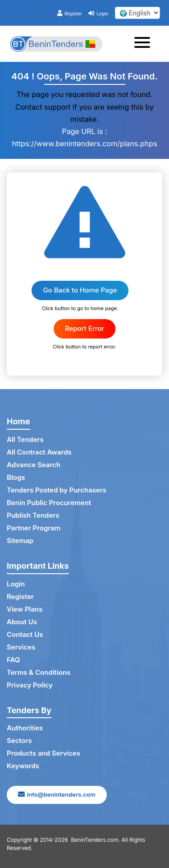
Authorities (25, 728)
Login (98, 14)
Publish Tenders (33, 515)
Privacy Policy (30, 685)
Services (21, 647)
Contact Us (25, 634)
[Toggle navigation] (145, 44)
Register (70, 14)
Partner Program (34, 528)
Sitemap (20, 541)
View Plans (25, 609)
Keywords (23, 766)
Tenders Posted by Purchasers (57, 490)
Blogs (16, 477)
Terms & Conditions (39, 672)
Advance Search (34, 465)
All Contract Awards (39, 452)
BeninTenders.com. (96, 840)
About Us (22, 622)
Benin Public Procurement (49, 503)
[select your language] (137, 13)
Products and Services (43, 753)
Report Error (84, 328)
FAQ (13, 660)
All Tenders (25, 439)
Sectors (19, 740)
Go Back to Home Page (80, 290)
